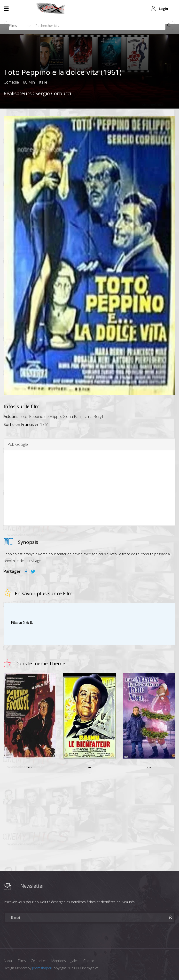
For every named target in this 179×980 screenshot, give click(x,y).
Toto (23, 416)
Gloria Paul (72, 416)
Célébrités (39, 961)
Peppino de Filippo (45, 416)
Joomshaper (42, 968)
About (8, 961)
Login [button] (163, 9)
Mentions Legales (65, 961)
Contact (89, 961)
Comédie (11, 82)
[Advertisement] (89, 488)
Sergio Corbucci (53, 93)
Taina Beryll (93, 416)
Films (22, 961)
